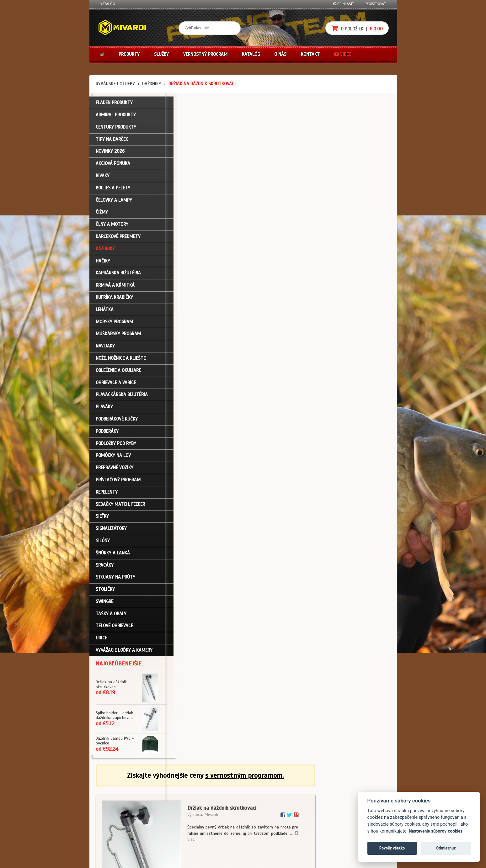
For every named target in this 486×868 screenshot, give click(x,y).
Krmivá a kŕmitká (115, 288)
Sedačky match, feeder (120, 507)
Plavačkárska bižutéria (122, 398)
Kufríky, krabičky (114, 300)
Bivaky (103, 178)
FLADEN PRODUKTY (114, 106)
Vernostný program (205, 54)
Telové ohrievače (114, 629)
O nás (280, 54)
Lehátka (105, 312)
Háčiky (103, 264)
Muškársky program (118, 337)
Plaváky (104, 410)
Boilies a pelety (113, 191)
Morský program (114, 325)
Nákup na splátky (266, 798)
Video (343, 54)
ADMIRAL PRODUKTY (116, 118)
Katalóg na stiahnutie (219, 790)
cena (357, 332)
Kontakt (310, 54)
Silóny (103, 543)
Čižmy (102, 215)
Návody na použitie (117, 823)
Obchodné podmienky (169, 790)
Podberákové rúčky (117, 422)
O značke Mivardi (215, 807)
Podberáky (107, 434)
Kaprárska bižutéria (118, 276)
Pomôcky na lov (113, 458)
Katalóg (108, 4)
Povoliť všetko (392, 848)
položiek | (357, 28)
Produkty (129, 54)
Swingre (104, 604)
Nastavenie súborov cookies (436, 831)
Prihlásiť (344, 4)
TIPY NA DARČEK (112, 142)
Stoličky (105, 592)
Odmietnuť (446, 848)
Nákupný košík (113, 807)
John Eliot (157, 860)
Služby (161, 54)
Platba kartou (263, 807)
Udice (101, 641)
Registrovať (375, 4)
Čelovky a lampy (114, 203)
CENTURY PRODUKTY (116, 130)
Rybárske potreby (115, 84)
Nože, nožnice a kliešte (121, 361)
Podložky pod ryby (116, 446)
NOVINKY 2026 (110, 154)
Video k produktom (116, 832)
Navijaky (105, 349)
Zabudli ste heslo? (116, 815)
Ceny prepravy (112, 840)
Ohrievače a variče (116, 385)
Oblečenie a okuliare (118, 373)
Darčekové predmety (118, 239)
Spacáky (105, 568)
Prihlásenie (110, 790)
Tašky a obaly (111, 617)
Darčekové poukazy (267, 790)
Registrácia (110, 798)
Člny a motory (112, 227)
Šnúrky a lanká (113, 556)
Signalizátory (111, 531)
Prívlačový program (118, 483)
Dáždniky (152, 84)
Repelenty (107, 495)
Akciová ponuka (113, 167)
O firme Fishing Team (218, 798)
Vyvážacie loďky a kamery (124, 653)
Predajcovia (211, 815)
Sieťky (102, 519)
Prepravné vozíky (115, 471)
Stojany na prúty (115, 580)
